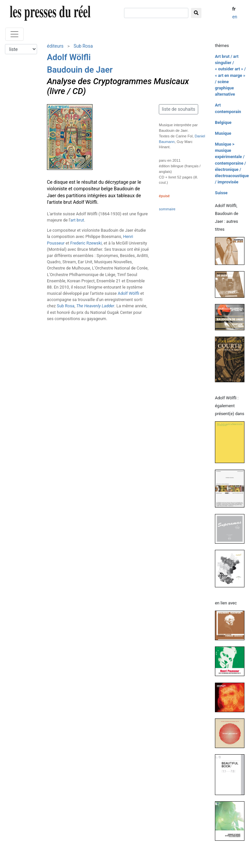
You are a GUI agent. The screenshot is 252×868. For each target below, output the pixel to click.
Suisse (221, 193)
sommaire (167, 209)
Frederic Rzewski (86, 243)
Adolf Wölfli (69, 57)
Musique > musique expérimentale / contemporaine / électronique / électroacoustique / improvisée (232, 163)
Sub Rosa (83, 46)
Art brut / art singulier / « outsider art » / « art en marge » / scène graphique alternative (230, 75)
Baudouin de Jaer (80, 70)
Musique (223, 133)
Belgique (223, 122)
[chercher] (156, 13)
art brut (77, 220)
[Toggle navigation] (14, 34)
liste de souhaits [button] (178, 109)
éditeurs (55, 46)
